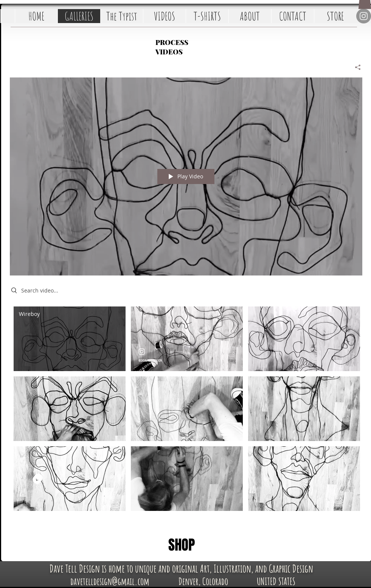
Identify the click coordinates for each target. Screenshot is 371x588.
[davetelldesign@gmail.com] (110, 581)
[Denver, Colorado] (203, 581)
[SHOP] (182, 545)
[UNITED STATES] (276, 581)
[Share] (355, 67)
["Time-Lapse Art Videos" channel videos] (186, 412)
